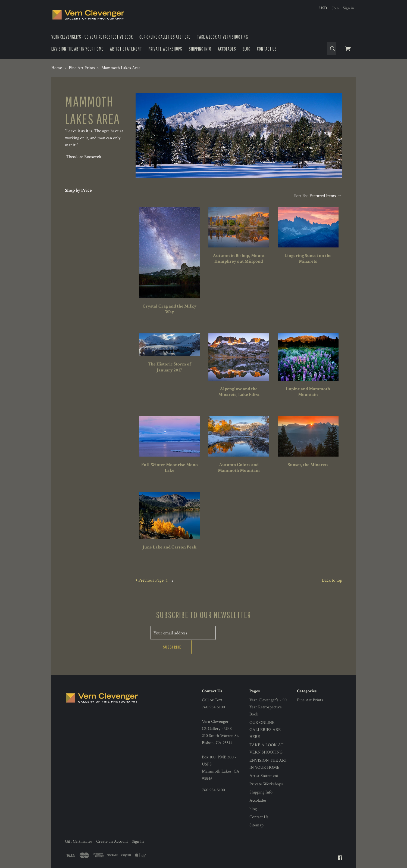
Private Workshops (165, 49)
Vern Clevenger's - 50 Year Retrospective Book (92, 37)
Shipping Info (200, 49)
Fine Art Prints (310, 686)
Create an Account (112, 827)
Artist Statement (126, 49)
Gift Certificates (79, 827)
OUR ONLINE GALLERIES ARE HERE (165, 37)
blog (247, 49)
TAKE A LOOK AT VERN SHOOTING (223, 37)
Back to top (332, 580)
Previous (150, 580)
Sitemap (256, 811)
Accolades (227, 49)
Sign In (138, 827)
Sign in (348, 8)
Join (336, 8)
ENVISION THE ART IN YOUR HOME (77, 49)
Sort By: (301, 196)
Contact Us (267, 49)
